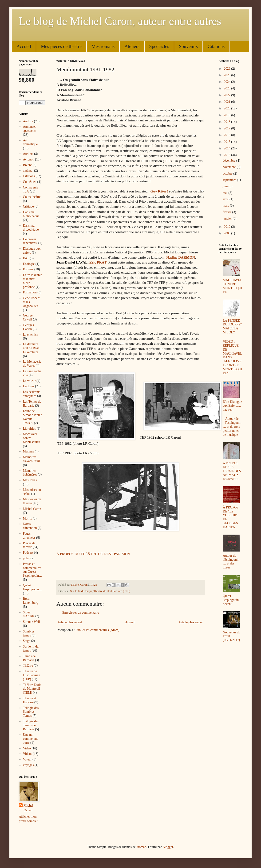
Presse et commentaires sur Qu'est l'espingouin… (33, 570)
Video (27, 748)
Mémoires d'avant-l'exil (32, 459)
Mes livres (30, 480)
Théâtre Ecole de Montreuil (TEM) (32, 689)
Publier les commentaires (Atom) (97, 630)
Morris (28, 518)
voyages (28, 765)
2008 (228, 233)
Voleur (27, 759)
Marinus (29, 451)
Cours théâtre (32, 197)
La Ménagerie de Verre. (32, 364)
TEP (167, 161)
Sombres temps (29, 633)
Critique (28, 206)
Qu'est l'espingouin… (33, 587)
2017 (228, 128)
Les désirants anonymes (32, 394)
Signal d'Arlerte (29, 614)
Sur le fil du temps (81, 591)
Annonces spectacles (30, 129)
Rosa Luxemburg (31, 601)
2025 (228, 75)
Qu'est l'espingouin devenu (231, 600)
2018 (228, 122)
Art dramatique (30, 142)
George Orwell (28, 317)
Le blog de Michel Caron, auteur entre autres (120, 21)
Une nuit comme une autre (31, 739)
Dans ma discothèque (31, 228)
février (227, 212)
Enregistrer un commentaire (81, 613)
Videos (28, 754)
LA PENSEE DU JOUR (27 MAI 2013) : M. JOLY (232, 326)
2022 (228, 95)
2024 (228, 82)
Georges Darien (28, 327)
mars (226, 206)
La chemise (31, 335)
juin (226, 186)
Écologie (29, 264)
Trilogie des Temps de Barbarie (31, 725)
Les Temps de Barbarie (32, 404)
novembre (230, 167)
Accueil (24, 46)
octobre (228, 174)
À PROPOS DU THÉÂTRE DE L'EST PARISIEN (93, 554)
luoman (141, 847)
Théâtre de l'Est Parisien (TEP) (112, 591)
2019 (228, 115)
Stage (27, 641)
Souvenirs (188, 46)
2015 (228, 142)
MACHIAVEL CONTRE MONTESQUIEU (233, 286)
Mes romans (103, 46)
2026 (228, 69)
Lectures (29, 386)
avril (226, 199)
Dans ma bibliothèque (31, 214)
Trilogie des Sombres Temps (31, 712)
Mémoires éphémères (30, 473)
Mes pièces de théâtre (61, 46)
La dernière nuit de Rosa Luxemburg (31, 348)
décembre (229, 161)
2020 (228, 108)
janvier (228, 218)
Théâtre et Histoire (30, 700)
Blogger (168, 847)
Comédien (30, 182)
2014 (228, 148)
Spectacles (159, 46)
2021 (228, 102)
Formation (30, 292)
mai (226, 193)
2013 (228, 155)
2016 (228, 135)
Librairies (29, 429)
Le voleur (29, 381)
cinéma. (28, 170)
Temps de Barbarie (29, 658)
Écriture (28, 269)
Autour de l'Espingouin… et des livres (231, 562)
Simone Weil (32, 622)
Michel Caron (32, 509)
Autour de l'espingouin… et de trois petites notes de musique (232, 427)
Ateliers (132, 46)
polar (26, 558)
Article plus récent (70, 622)
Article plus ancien (191, 622)
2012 (228, 227)
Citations (216, 46)
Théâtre (28, 666)
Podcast (28, 553)
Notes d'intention (30, 526)
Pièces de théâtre (29, 545)
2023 (228, 88)
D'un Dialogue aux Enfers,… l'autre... (232, 406)
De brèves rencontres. (30, 241)
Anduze (28, 121)
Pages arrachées (29, 536)
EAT (26, 258)
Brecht (27, 165)
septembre (230, 180)
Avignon (29, 159)
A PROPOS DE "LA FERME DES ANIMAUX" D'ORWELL (232, 471)
